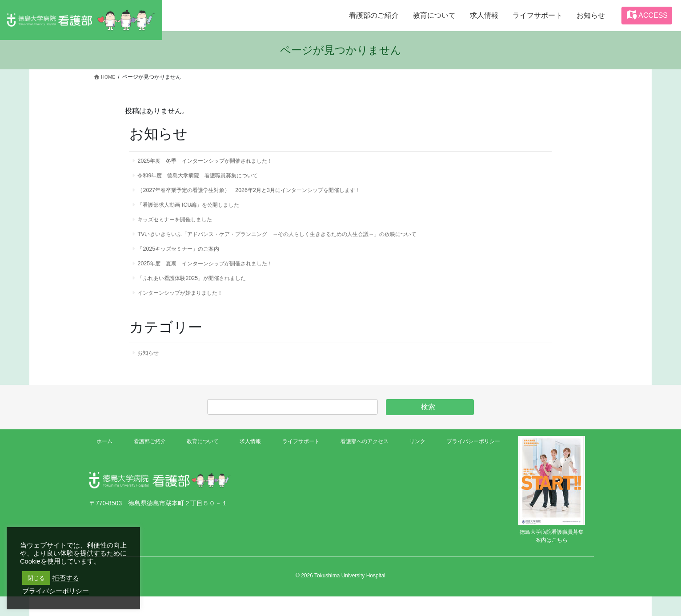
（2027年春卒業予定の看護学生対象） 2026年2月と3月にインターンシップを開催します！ (268, 195)
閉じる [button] (36, 578)
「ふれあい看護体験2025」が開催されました (202, 293)
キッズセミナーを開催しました (182, 228)
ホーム (106, 462)
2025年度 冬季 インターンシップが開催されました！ (217, 162)
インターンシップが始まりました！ (188, 310)
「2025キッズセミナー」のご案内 (186, 260)
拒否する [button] (66, 578)
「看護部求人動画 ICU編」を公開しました (198, 211)
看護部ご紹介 (149, 462)
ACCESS (647, 15)
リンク (413, 462)
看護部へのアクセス (361, 462)
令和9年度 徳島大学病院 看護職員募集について (209, 178)
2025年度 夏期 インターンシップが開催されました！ (217, 277)
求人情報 (247, 462)
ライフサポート (296, 462)
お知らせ (151, 372)
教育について (201, 462)
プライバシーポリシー (469, 462)
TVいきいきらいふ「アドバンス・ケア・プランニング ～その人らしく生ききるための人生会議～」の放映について (301, 244)
